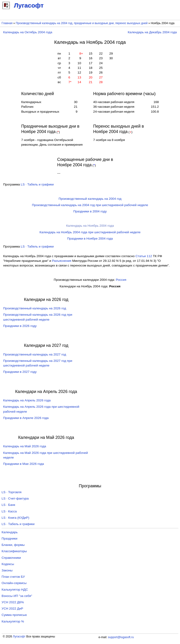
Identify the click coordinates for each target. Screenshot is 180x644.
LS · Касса (9, 511)
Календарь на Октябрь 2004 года (28, 32)
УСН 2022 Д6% (13, 602)
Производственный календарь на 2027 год (35, 354)
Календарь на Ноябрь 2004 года (90, 226)
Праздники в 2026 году (20, 326)
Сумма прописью (14, 615)
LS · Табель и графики (37, 184)
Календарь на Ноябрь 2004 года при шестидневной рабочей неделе (90, 232)
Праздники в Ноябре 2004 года (90, 239)
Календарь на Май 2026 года (25, 446)
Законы (7, 570)
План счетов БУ (13, 577)
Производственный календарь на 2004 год (90, 199)
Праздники (9, 539)
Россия (121, 280)
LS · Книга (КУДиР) (15, 518)
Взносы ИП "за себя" (17, 596)
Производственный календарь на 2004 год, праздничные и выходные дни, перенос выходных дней (82, 23)
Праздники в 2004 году (90, 211)
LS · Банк (8, 505)
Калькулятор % (13, 621)
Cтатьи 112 (144, 256)
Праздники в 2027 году (20, 372)
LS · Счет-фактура (15, 498)
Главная (7, 23)
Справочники (11, 558)
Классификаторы (14, 551)
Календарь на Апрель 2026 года (27, 400)
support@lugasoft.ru (121, 637)
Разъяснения (62, 261)
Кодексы (8, 564)
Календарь (10, 532)
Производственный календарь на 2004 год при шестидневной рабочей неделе (90, 205)
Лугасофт (19, 637)
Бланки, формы (13, 545)
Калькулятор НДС (15, 590)
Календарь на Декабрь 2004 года (152, 32)
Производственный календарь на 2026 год (35, 308)
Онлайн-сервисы (14, 583)
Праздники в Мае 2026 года (24, 464)
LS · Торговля (12, 492)
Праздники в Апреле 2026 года (26, 418)
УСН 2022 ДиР (12, 609)
